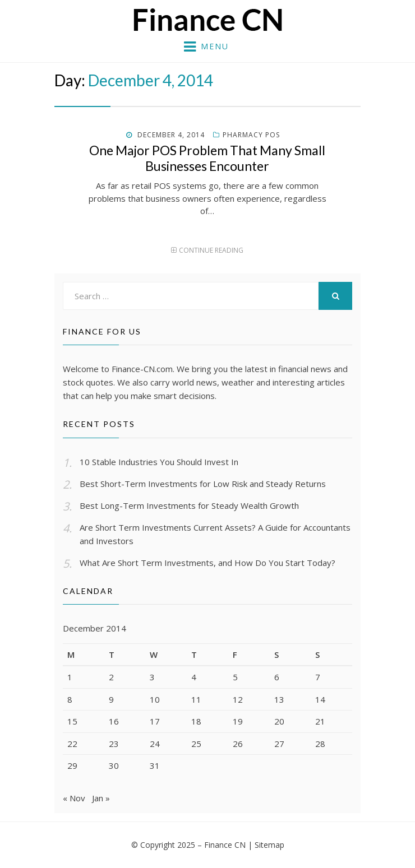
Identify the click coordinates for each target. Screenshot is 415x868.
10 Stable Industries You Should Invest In (159, 462)
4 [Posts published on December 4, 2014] (194, 677)
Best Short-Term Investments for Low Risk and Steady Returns (203, 484)
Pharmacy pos (251, 135)
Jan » (101, 798)
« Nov (74, 798)
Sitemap (269, 845)
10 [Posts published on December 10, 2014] (155, 699)
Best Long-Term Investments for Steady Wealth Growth (189, 505)
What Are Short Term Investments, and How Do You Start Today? (208, 563)
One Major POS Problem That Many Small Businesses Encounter (207, 158)
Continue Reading (211, 250)
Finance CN (225, 845)
